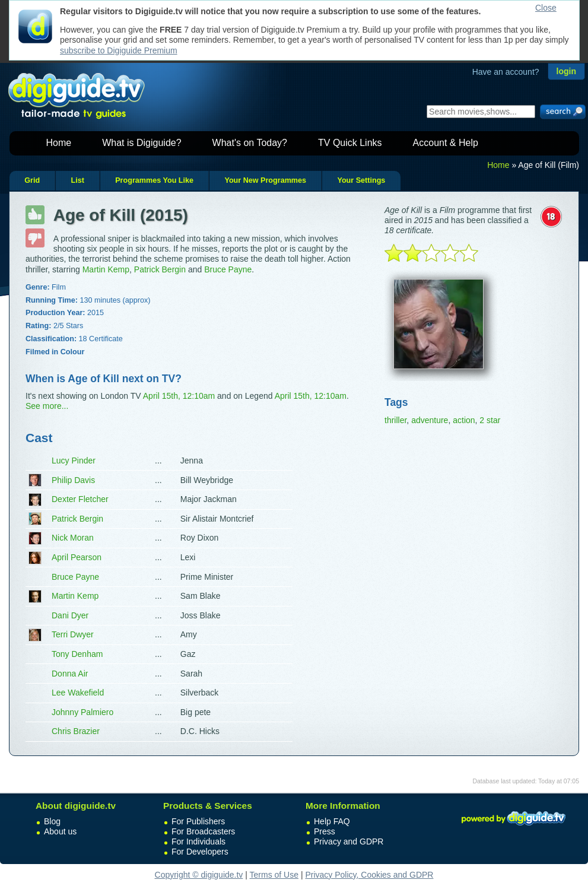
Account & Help (446, 143)
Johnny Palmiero (82, 712)
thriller (395, 420)
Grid (32, 180)
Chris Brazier (76, 731)
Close (546, 8)
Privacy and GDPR (349, 841)
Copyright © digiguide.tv (199, 875)
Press (325, 831)
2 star (490, 420)
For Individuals (198, 841)
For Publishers (198, 821)
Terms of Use (274, 875)
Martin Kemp (106, 269)
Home (59, 143)
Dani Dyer (70, 615)
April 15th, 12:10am (179, 396)
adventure (430, 420)
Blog (52, 821)
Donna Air (70, 674)
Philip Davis (73, 480)
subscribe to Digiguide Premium (119, 50)
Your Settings (361, 180)
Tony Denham (77, 654)
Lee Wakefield (78, 693)
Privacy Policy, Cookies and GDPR (369, 875)
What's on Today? (250, 143)
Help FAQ (332, 821)
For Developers (200, 852)
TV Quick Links (350, 143)
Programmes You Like (154, 180)
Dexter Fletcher (80, 499)
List (77, 180)
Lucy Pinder (74, 461)
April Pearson (77, 557)
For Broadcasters (203, 831)
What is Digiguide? (142, 143)
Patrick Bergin (160, 269)
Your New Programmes (265, 180)
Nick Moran (73, 538)
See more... (47, 406)
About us (60, 831)
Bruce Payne (228, 269)
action (464, 420)
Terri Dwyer (73, 634)
